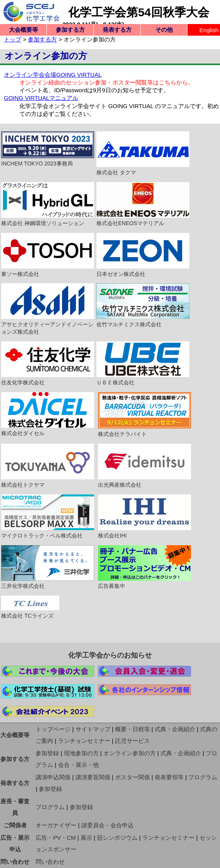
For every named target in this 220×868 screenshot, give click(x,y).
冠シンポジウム (117, 838)
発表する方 (117, 30)
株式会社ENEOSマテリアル (143, 204)
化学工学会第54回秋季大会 (138, 12)
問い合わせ (15, 862)
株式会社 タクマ (143, 153)
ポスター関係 (132, 777)
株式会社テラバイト (144, 415)
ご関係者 (15, 825)
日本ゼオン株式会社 (143, 255)
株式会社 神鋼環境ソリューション (48, 204)
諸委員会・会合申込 (107, 825)
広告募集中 (144, 567)
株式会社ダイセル (48, 414)
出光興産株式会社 (144, 466)
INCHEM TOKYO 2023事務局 (48, 149)
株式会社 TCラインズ (30, 607)
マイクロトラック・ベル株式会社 (48, 517)
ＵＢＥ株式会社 (143, 363)
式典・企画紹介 (175, 729)
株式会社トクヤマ (48, 466)
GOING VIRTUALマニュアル (41, 98)
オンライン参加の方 (130, 753)
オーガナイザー (56, 825)
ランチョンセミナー (84, 741)
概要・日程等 (132, 729)
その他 (164, 30)
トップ (13, 39)
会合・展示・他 (78, 765)
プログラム (203, 777)
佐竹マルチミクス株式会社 (143, 305)
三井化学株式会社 (48, 567)
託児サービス (132, 741)
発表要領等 (169, 777)
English (209, 30)
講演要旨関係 (93, 777)
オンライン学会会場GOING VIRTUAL (53, 75)
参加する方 (70, 30)
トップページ (53, 729)
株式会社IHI (144, 517)
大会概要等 (23, 30)
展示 (86, 838)
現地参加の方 (81, 753)
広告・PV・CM (56, 838)
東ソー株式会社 (48, 255)
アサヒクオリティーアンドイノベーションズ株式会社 (48, 309)
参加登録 (47, 753)
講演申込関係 (53, 777)
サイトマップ (93, 729)
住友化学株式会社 (48, 363)
